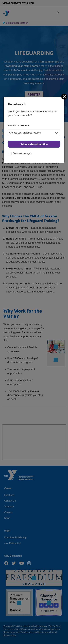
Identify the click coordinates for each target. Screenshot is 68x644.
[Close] (65, 97)
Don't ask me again (20, 154)
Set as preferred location (34, 144)
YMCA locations (19, 126)
